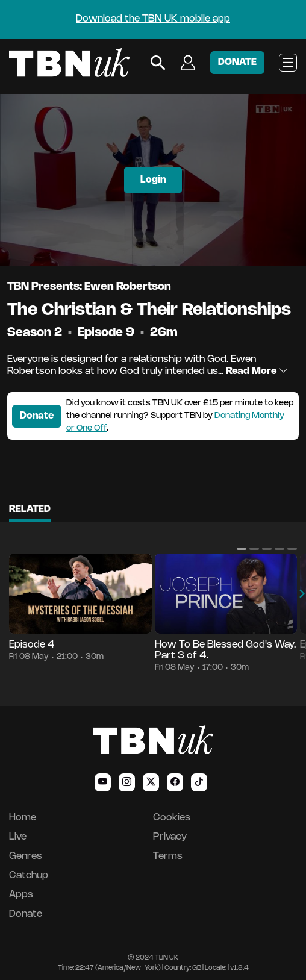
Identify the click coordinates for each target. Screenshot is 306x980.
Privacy (170, 837)
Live (18, 837)
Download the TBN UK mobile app (153, 19)
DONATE (237, 62)
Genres (26, 856)
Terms (168, 856)
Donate (37, 416)
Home (23, 818)
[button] (242, 549)
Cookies (172, 818)
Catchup (29, 875)
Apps (21, 895)
